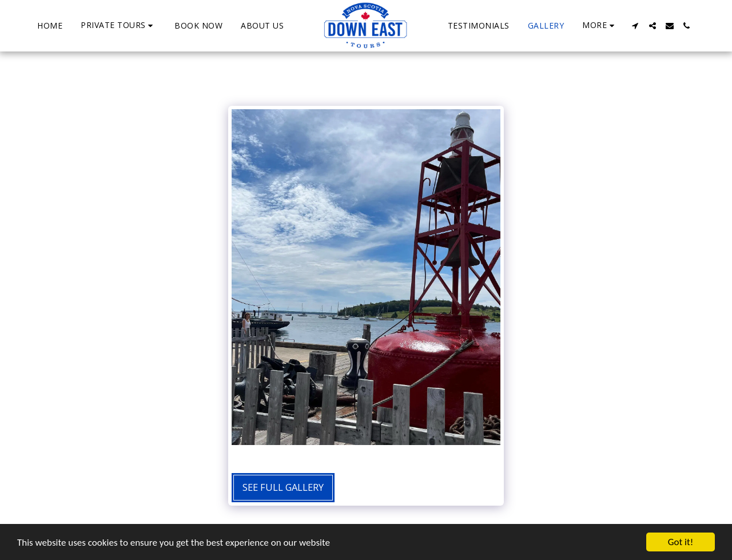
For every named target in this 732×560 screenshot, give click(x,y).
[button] (118, 25)
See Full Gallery (283, 487)
